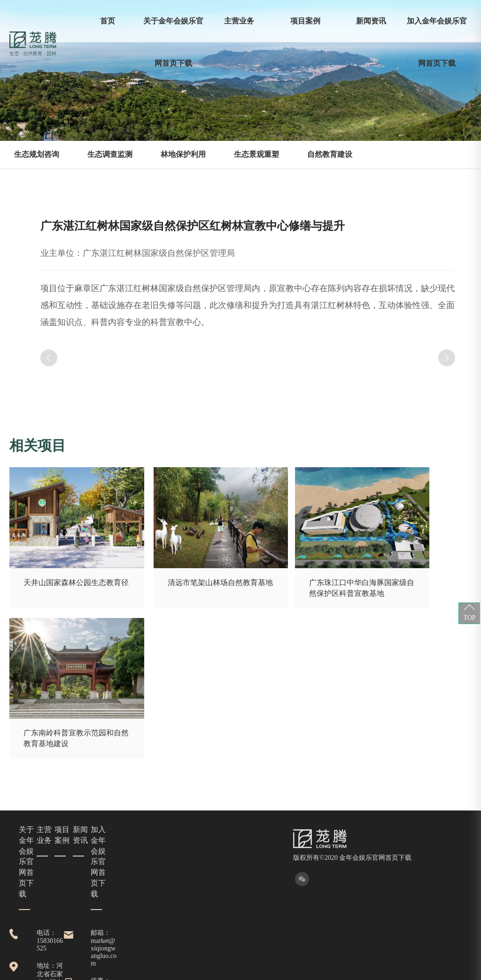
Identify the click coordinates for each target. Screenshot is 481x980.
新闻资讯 (371, 21)
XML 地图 (240, 970)
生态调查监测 (110, 154)
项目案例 (305, 21)
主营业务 (239, 21)
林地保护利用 (183, 154)
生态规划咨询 (37, 154)
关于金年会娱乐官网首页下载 (173, 42)
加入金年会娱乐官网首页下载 (437, 42)
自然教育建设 (330, 154)
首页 (108, 21)
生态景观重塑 (256, 154)
